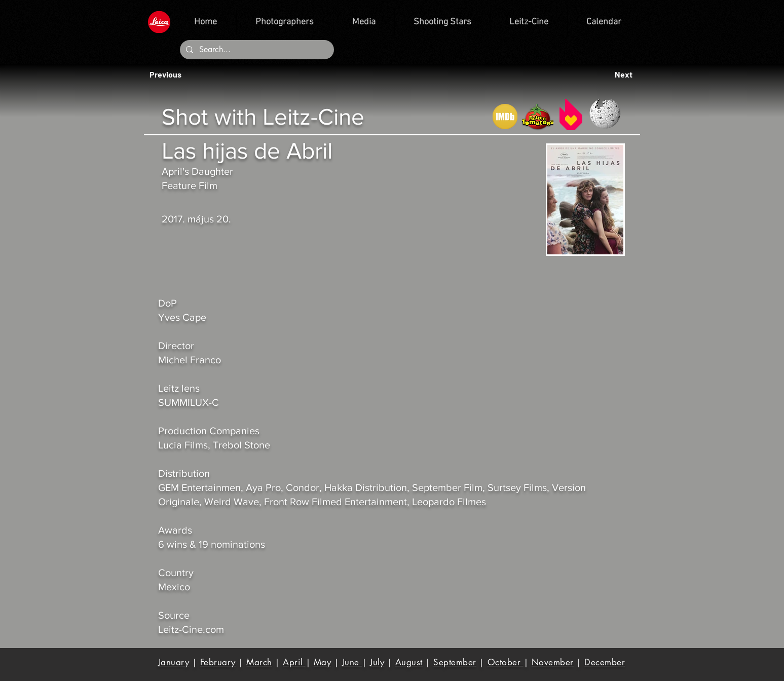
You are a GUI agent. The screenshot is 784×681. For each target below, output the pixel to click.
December (605, 662)
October (506, 662)
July (377, 662)
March (259, 662)
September (455, 662)
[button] (168, 74)
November (553, 662)
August (409, 662)
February (218, 662)
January (174, 662)
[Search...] (256, 50)
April (294, 662)
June (352, 662)
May (323, 662)
